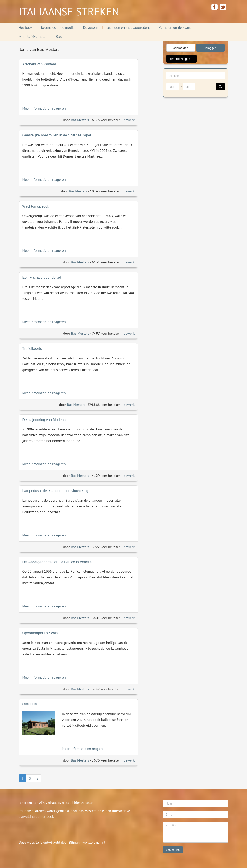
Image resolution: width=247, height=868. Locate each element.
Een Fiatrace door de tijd (42, 277)
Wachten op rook (36, 206)
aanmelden (181, 48)
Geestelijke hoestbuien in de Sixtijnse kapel (57, 135)
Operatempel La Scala (40, 633)
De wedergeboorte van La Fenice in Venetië (57, 562)
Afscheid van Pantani (39, 64)
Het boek (26, 27)
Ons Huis (30, 704)
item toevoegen (182, 59)
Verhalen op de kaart (175, 27)
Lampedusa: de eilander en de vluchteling (55, 491)
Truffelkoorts (32, 349)
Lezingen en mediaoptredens (128, 27)
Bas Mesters (80, 120)
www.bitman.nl (94, 842)
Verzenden (173, 850)
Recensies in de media (58, 27)
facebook (214, 7)
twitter (223, 7)
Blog (59, 36)
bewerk (129, 120)
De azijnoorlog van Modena (44, 420)
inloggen (211, 48)
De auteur (90, 27)
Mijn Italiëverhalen (33, 36)
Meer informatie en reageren (44, 108)
